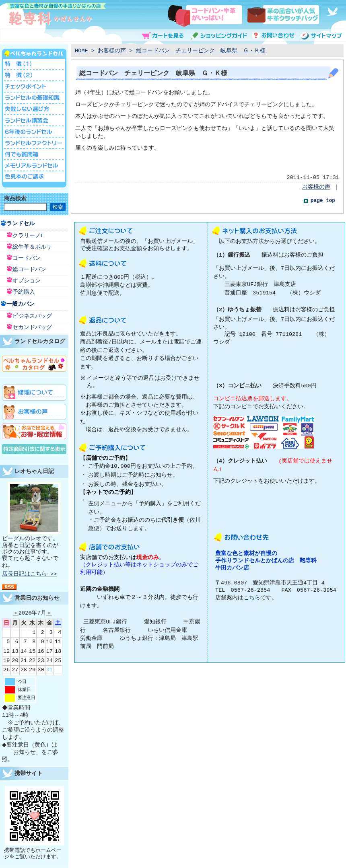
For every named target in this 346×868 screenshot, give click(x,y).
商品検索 (15, 199)
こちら (252, 598)
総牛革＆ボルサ (32, 247)
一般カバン (21, 304)
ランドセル (21, 224)
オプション (27, 281)
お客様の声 (112, 51)
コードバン (27, 258)
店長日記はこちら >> (29, 574)
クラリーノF (28, 236)
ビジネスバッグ (32, 316)
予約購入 (24, 292)
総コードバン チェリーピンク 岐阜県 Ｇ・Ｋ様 (201, 51)
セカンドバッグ (32, 328)
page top (323, 201)
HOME (81, 51)
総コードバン (29, 270)
